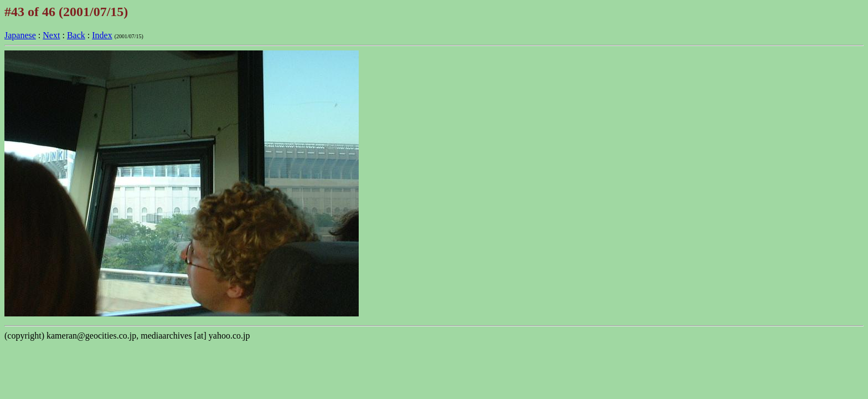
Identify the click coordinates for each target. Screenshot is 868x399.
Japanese (20, 35)
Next (51, 35)
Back (76, 35)
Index (102, 35)
